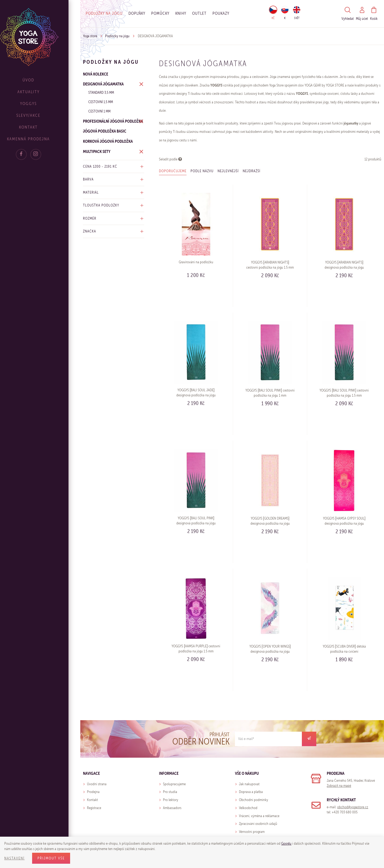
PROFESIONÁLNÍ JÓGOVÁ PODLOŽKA (113, 121)
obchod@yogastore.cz (353, 807)
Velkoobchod (248, 808)
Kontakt (40, 127)
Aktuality (40, 92)
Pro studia (170, 792)
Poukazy (221, 13)
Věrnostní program (252, 832)
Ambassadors (172, 808)
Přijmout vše (51, 858)
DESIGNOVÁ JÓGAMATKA (103, 84)
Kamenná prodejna (40, 139)
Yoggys (40, 104)
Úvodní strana (97, 784)
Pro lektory (171, 800)
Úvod (40, 80)
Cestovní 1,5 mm (101, 102)
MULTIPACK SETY (97, 151)
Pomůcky (160, 13)
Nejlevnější (228, 171)
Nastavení (14, 858)
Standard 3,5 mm (101, 93)
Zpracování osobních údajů (258, 824)
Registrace (94, 808)
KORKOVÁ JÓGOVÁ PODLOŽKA (108, 141)
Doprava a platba (251, 792)
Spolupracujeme (174, 784)
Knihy (181, 13)
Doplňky (137, 13)
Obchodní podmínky (254, 800)
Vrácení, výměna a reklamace (259, 816)
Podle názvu (202, 171)
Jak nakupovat (249, 784)
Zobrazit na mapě (339, 786)
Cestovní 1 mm (99, 111)
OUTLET (199, 13)
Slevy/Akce (40, 115)
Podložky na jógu (104, 13)
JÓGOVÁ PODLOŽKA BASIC (105, 131)
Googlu (286, 843)
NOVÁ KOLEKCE (96, 74)
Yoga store (90, 36)
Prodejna (93, 792)
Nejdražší (252, 171)
